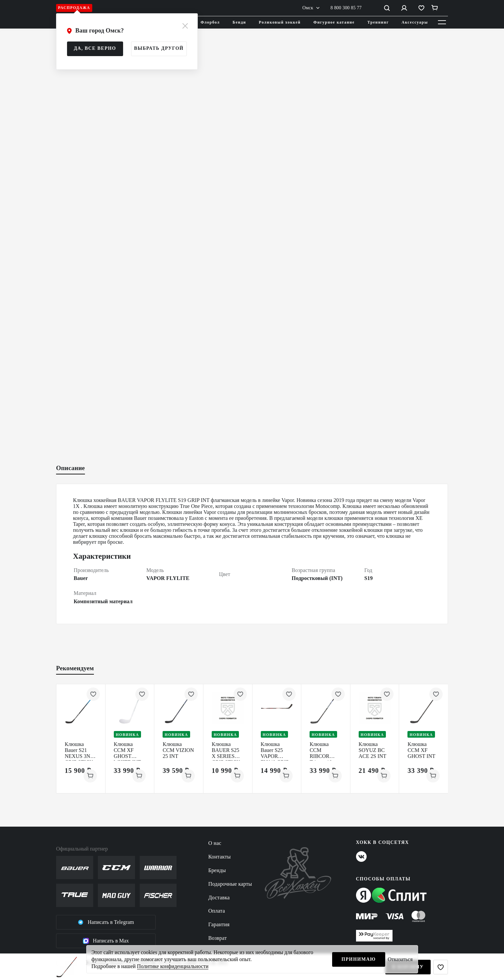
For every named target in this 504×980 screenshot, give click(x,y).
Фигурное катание (334, 22)
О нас (215, 843)
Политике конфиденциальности (173, 966)
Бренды (217, 870)
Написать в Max (106, 941)
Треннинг (378, 22)
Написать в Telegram (106, 922)
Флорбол (210, 22)
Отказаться (400, 959)
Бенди (239, 22)
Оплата (217, 911)
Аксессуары (415, 22)
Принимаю (359, 959)
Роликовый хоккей (280, 22)
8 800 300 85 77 (346, 8)
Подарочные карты (230, 884)
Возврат (218, 938)
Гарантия (219, 924)
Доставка (219, 898)
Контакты (220, 857)
